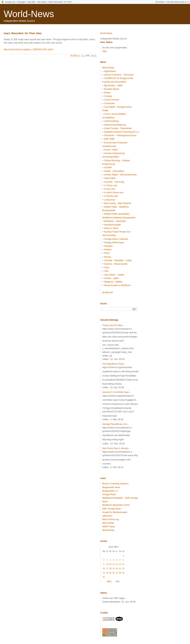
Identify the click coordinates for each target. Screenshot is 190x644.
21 (120, 568)
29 (123, 573)
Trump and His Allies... (113, 325)
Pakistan (108, 246)
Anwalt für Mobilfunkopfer (115, 512)
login (105, 51)
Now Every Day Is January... (116, 448)
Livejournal (109, 200)
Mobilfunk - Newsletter (115, 221)
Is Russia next (111, 196)
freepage (21, 2)
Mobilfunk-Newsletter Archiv (116, 505)
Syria (107, 267)
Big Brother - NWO (113, 86)
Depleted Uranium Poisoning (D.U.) (122, 132)
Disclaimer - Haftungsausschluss (120, 135)
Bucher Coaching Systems (115, 484)
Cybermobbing (111, 121)
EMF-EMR (109, 139)
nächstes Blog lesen (175, 2)
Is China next (111, 185)
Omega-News (109, 494)
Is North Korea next (114, 193)
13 (117, 564)
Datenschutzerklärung (115, 125)
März (109, 581)
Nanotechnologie (112, 225)
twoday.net (10, 2)
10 (107, 564)
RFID (107, 253)
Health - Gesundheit (114, 171)
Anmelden (160, 2)
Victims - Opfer (111, 278)
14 (120, 564)
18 (110, 568)
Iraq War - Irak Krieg (37, 2)
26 (114, 573)
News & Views (111, 228)
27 (117, 573)
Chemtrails (109, 103)
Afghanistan (110, 71)
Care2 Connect (112, 100)
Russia (108, 257)
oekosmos (107, 516)
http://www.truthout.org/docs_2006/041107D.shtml (28, 49)
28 (120, 573)
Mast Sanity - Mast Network (118, 203)
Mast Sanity (108, 523)
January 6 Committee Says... (117, 392)
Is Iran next (110, 189)
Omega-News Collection (116, 239)
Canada (108, 96)
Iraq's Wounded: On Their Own (23, 33)
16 (104, 568)
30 (104, 577)
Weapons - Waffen (113, 282)
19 (114, 568)
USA (106, 271)
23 (104, 573)
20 (117, 568)
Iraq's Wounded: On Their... (61, 2)
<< (187, 2)
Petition (108, 250)
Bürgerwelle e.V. (110, 491)
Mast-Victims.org (110, 519)
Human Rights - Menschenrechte (120, 175)
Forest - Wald (111, 150)
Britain (107, 93)
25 (110, 573)
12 (114, 564)
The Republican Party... (114, 364)
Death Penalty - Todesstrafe (118, 128)
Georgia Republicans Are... (116, 424)
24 (107, 573)
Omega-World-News (114, 243)
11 (110, 564)
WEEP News (109, 527)
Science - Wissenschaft (116, 264)
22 (123, 568)
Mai (118, 581)
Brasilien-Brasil (112, 89)
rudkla (75, 56)
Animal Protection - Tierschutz (119, 75)
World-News (29, 14)
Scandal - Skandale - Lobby (118, 260)
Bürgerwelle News (111, 487)
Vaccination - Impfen (114, 275)
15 (123, 564)
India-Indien (110, 178)
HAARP (108, 168)
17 (107, 568)
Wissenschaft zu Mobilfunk (117, 285)
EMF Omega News (112, 509)
